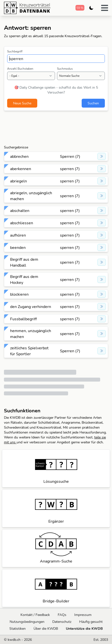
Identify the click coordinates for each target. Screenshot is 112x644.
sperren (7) (70, 169)
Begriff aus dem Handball (24, 262)
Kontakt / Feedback (35, 615)
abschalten (20, 210)
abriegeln (19, 181)
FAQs (62, 615)
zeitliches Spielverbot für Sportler (29, 351)
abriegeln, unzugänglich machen (31, 196)
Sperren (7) (70, 156)
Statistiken (18, 628)
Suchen (93, 103)
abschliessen (22, 223)
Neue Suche (22, 103)
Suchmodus (65, 69)
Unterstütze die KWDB (84, 628)
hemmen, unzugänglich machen (31, 334)
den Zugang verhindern (31, 306)
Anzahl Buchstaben (20, 69)
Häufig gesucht (91, 622)
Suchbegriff (15, 51)
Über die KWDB (46, 628)
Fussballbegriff (23, 319)
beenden (18, 247)
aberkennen (21, 169)
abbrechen (19, 156)
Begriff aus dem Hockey (24, 279)
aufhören (18, 235)
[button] (105, 8)
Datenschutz (62, 622)
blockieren (19, 294)
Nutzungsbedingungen (27, 622)
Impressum (83, 615)
